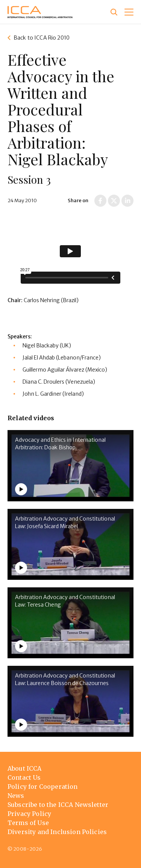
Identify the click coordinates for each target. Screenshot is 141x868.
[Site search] (114, 12)
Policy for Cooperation (43, 787)
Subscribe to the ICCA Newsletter (58, 805)
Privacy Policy (29, 814)
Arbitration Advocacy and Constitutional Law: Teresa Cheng (65, 601)
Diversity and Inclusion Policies (57, 832)
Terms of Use (28, 823)
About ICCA (25, 768)
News (16, 796)
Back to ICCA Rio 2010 (42, 38)
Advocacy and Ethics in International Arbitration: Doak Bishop (60, 444)
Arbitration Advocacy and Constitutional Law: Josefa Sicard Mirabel (65, 522)
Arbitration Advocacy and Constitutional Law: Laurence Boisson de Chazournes (65, 679)
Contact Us (24, 777)
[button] (129, 12)
